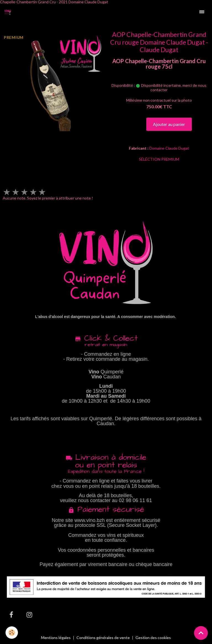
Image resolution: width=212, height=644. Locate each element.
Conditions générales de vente (103, 638)
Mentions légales (56, 638)
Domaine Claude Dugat (169, 148)
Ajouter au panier (169, 124)
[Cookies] (12, 633)
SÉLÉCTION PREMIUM (159, 159)
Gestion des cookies (153, 638)
